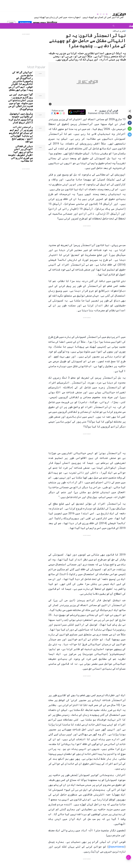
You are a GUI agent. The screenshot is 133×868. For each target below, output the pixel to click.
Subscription (25, 23)
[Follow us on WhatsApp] (61, 113)
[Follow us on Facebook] (52, 113)
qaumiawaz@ (116, 847)
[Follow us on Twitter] (55, 113)
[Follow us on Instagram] (64, 113)
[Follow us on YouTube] (58, 113)
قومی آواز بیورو (109, 111)
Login (11, 23)
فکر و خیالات (119, 31)
